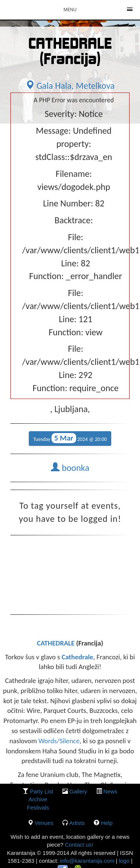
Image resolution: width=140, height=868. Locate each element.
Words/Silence (59, 741)
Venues (44, 823)
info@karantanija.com (87, 861)
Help (107, 823)
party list (42, 791)
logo (124, 861)
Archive (38, 799)
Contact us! (78, 845)
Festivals (38, 807)
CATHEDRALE (57, 643)
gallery (78, 791)
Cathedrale (77, 657)
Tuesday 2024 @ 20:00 (70, 438)
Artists (77, 823)
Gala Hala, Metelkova (70, 86)
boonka (70, 468)
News (111, 791)
